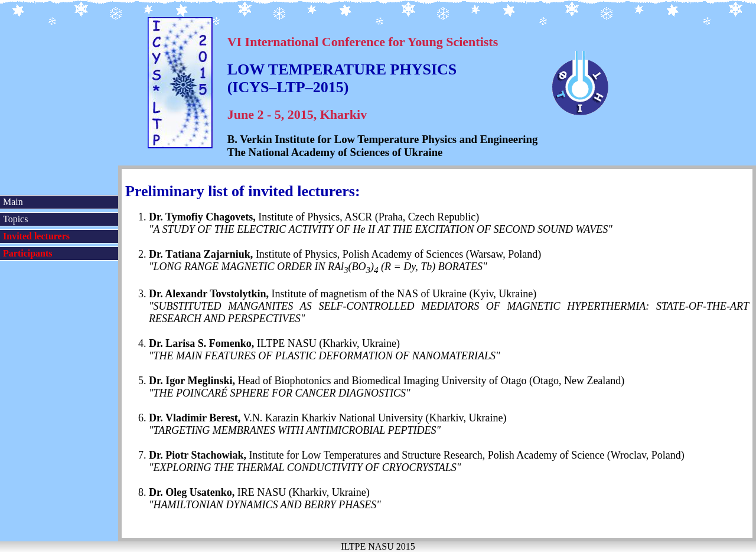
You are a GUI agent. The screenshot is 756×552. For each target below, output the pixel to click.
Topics (15, 219)
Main (13, 202)
